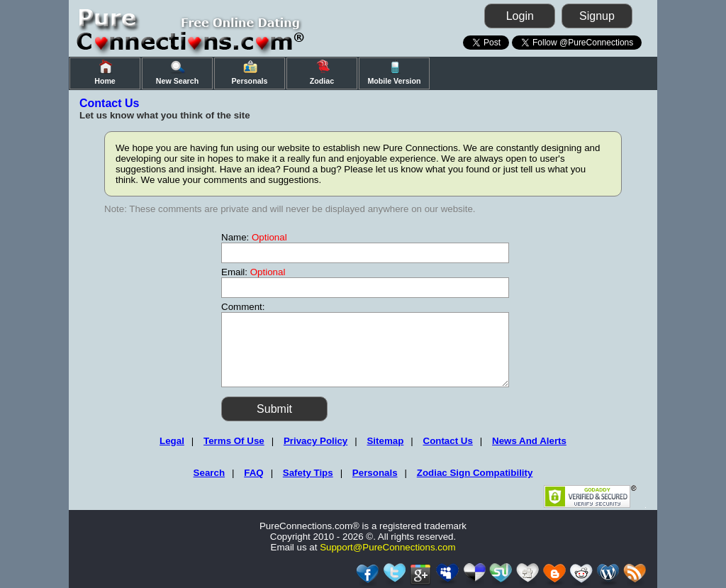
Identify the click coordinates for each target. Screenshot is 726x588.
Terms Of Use (234, 441)
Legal (172, 441)
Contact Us (448, 441)
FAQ (253, 473)
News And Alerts (529, 441)
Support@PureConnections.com (387, 547)
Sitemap (385, 441)
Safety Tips (308, 473)
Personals (375, 473)
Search (209, 473)
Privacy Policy (315, 441)
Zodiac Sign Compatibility (475, 473)
